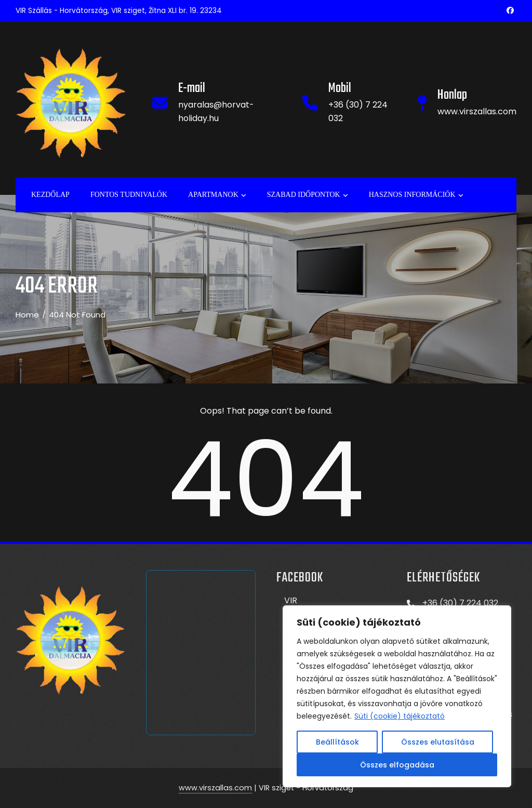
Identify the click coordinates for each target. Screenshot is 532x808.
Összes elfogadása (397, 765)
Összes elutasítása (438, 742)
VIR (291, 600)
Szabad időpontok (308, 195)
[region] (397, 696)
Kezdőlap (50, 194)
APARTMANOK (217, 195)
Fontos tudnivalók (129, 194)
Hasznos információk (416, 195)
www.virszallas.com (215, 788)
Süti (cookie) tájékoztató (400, 716)
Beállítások (337, 742)
